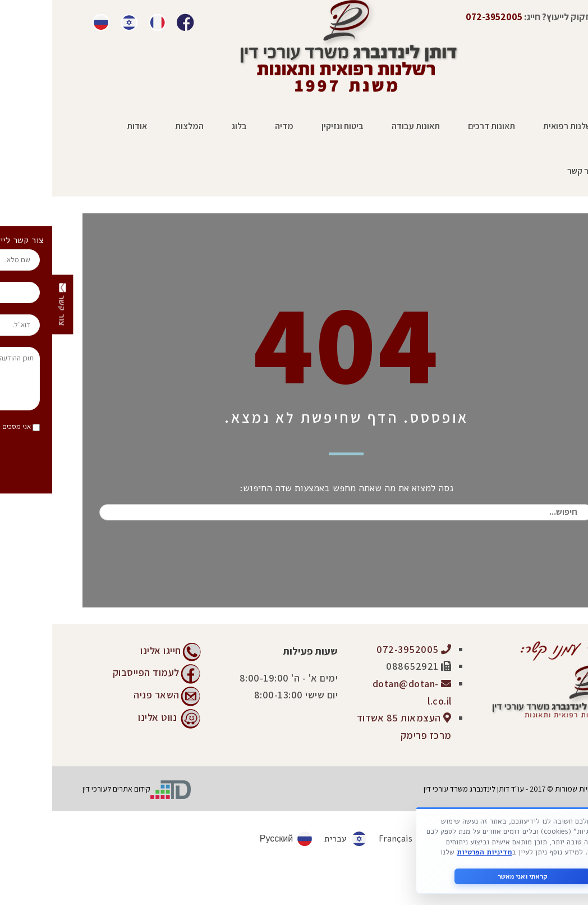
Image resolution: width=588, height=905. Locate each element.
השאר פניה (104, 694)
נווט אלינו (105, 717)
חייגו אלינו (109, 650)
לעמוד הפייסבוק (94, 672)
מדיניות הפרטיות (432, 852)
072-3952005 (362, 649)
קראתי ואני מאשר (470, 876)
